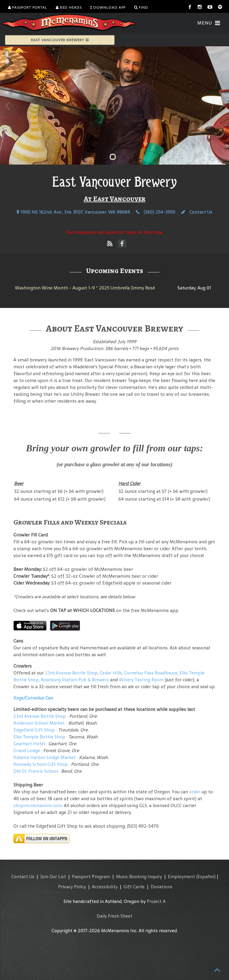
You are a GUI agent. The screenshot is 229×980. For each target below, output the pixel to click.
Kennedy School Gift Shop (41, 764)
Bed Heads (69, 7)
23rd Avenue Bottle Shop (71, 673)
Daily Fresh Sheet (114, 916)
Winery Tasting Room (141, 680)
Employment (181, 877)
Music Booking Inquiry (139, 877)
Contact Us (197, 212)
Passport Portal (28, 7)
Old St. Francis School (36, 771)
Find (141, 7)
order (195, 792)
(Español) (206, 877)
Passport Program (91, 877)
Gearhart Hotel (29, 744)
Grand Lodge (27, 750)
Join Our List (53, 877)
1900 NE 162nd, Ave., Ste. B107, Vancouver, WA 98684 (73, 212)
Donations (161, 887)
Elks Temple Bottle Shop (39, 737)
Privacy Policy (72, 887)
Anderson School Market (39, 723)
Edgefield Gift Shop (34, 730)
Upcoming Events (115, 271)
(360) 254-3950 (156, 212)
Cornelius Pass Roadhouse (151, 673)
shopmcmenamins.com (38, 805)
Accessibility (105, 887)
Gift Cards (134, 887)
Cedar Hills (111, 673)
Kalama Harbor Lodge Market (45, 757)
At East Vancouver (115, 199)
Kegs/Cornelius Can (33, 698)
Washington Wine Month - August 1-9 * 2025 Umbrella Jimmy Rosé (85, 288)
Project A (156, 901)
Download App (108, 7)
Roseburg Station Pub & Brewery (75, 680)
